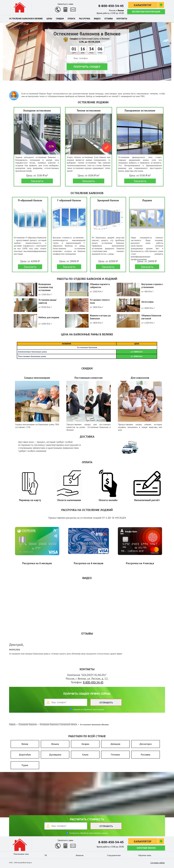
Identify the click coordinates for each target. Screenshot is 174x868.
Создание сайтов (158, 863)
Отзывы (109, 19)
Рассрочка (85, 19)
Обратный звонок (146, 848)
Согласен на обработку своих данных (88, 709)
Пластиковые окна (21, 854)
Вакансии (80, 855)
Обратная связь (145, 855)
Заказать (37, 181)
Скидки (60, 19)
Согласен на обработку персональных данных (88, 833)
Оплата (71, 19)
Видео (97, 19)
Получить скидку (87, 67)
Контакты (122, 19)
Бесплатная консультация (146, 12)
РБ (46, 855)
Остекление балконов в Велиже (26, 19)
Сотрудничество (114, 855)
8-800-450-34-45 (111, 6)
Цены (49, 19)
